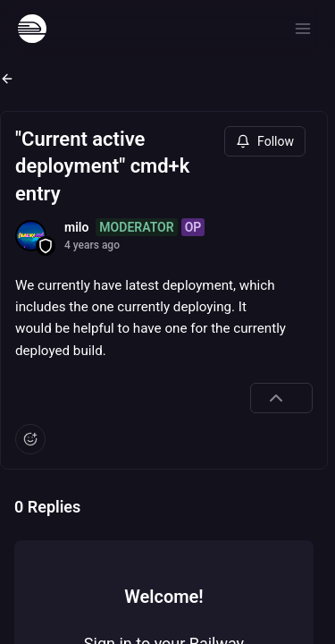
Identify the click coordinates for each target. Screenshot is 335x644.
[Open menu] (303, 29)
